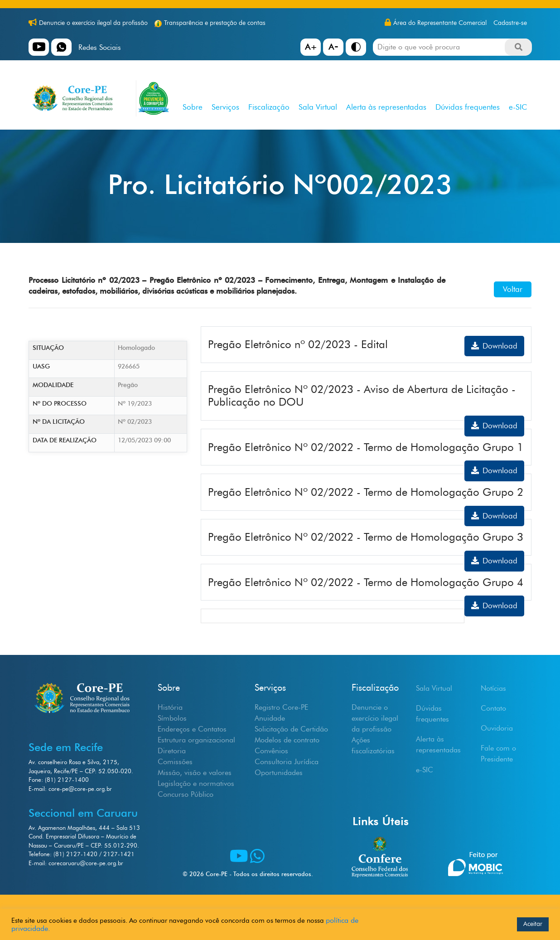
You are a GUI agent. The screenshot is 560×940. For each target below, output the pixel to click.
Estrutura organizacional (196, 740)
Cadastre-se (510, 23)
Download (494, 346)
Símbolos (172, 718)
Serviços (225, 107)
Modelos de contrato (287, 740)
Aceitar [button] (533, 924)
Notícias (493, 688)
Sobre (193, 107)
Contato (493, 708)
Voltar (513, 289)
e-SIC (518, 107)
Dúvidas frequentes (468, 107)
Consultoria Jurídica (287, 762)
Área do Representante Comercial (440, 23)
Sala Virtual (318, 107)
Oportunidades (279, 773)
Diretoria (172, 751)
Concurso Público (186, 794)
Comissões (175, 762)
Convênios (271, 751)
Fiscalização (269, 107)
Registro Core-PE (281, 707)
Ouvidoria (497, 728)
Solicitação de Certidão (291, 729)
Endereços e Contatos (192, 729)
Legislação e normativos (196, 783)
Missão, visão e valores (195, 773)
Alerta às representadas (386, 107)
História (170, 707)
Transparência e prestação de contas (215, 23)
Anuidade (270, 718)
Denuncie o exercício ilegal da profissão (93, 23)
